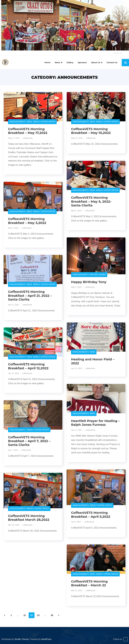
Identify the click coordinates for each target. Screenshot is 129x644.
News (29, 122)
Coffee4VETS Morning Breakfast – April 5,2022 (91, 515)
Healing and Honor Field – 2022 (93, 361)
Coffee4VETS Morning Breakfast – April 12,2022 (28, 366)
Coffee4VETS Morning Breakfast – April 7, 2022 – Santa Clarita (29, 441)
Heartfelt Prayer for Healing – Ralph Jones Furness (95, 423)
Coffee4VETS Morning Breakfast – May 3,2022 (27, 221)
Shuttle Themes (22, 639)
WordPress (46, 639)
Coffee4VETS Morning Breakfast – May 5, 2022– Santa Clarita (91, 202)
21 (25, 615)
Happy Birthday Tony (89, 282)
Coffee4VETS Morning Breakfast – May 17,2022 (28, 131)
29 (52, 615)
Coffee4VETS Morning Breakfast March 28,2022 (29, 518)
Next (59, 616)
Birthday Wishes (98, 275)
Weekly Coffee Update (44, 122)
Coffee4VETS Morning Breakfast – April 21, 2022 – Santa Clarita (30, 296)
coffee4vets (28, 138)
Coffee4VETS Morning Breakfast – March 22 (89, 583)
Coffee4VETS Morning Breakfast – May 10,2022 (91, 131)
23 (38, 615)
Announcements (18, 122)
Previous (4, 616)
